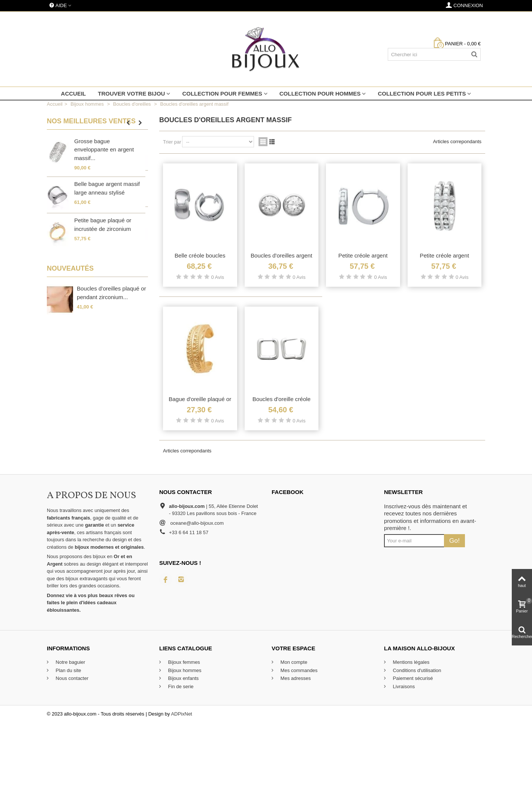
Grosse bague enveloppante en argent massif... (107, 150)
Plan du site (68, 670)
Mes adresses (295, 678)
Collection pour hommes (320, 94)
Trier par (172, 142)
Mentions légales (410, 662)
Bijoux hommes (184, 670)
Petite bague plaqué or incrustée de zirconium (105, 225)
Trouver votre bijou (131, 94)
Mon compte (293, 662)
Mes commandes (298, 670)
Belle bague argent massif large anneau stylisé (110, 188)
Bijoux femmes (183, 662)
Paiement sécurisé (412, 678)
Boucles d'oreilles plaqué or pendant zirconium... (111, 293)
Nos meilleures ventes (91, 121)
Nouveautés (70, 268)
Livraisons (403, 686)
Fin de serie (180, 686)
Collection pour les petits (422, 94)
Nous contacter (71, 678)
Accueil (74, 94)
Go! (454, 540)
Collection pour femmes (222, 94)
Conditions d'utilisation (416, 670)
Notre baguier (70, 662)
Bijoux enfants (183, 678)
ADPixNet (181, 714)
